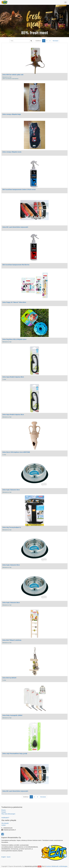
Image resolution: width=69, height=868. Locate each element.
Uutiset (3, 825)
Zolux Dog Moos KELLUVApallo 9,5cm (14, 339)
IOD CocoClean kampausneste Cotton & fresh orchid (19, 190)
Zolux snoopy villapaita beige (12, 114)
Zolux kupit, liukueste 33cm (11, 490)
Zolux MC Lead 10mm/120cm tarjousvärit (15, 227)
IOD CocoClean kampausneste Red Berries (16, 265)
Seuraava (55, 41)
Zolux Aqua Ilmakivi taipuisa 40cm (13, 377)
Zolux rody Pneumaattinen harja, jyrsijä (15, 754)
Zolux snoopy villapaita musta (12, 152)
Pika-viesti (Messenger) (8, 814)
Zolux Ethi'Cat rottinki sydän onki (13, 75)
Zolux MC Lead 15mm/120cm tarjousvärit (15, 791)
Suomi (9, 857)
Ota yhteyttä (5, 823)
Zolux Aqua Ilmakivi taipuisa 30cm (13, 415)
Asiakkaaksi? (5, 818)
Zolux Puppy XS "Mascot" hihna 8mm (14, 302)
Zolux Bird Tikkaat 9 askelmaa (12, 640)
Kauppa (4, 812)
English (4, 857)
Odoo (39, 866)
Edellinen (38, 41)
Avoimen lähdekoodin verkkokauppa (57, 866)
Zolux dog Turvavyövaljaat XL (12, 527)
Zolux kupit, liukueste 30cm (11, 565)
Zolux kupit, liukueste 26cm (11, 603)
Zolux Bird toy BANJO (9, 678)
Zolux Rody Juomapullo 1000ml (12, 715)
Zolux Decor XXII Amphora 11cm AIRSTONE (16, 452)
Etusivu (4, 810)
